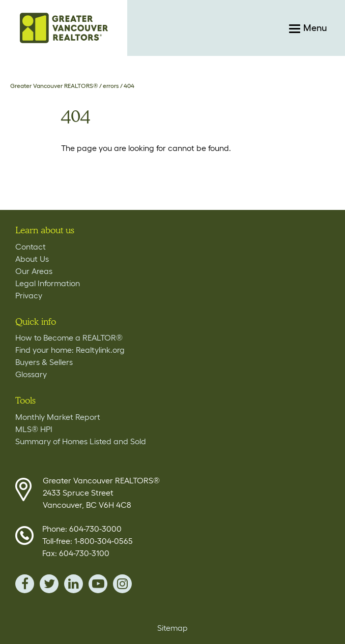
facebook (25, 584)
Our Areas (34, 271)
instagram (122, 584)
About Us (32, 259)
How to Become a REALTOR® (69, 338)
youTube (98, 584)
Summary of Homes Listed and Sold (81, 441)
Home (64, 28)
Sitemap (172, 628)
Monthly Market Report (58, 417)
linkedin (74, 584)
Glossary (31, 374)
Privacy (29, 295)
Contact (31, 247)
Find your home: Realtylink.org (70, 350)
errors (111, 86)
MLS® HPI (34, 429)
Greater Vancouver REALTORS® (54, 86)
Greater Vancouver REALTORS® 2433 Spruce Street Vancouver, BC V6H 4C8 (101, 493)
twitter (49, 584)
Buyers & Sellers (44, 362)
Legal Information (48, 283)
